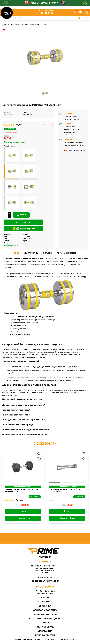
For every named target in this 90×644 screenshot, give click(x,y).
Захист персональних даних (45, 619)
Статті (45, 598)
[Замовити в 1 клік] (24, 222)
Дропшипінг (45, 631)
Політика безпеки (45, 635)
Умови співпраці (45, 627)
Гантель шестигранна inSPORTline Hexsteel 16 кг (21, 491)
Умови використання (45, 614)
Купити (23, 511)
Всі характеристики (12, 245)
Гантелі (43, 25)
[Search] (46, 18)
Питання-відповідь (67, 253)
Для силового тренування (20, 25)
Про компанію (45, 602)
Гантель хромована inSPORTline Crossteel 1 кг (64, 491)
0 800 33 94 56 (46, 13)
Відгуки (48, 253)
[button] (2, 488)
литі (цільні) (28, 239)
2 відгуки (13, 125)
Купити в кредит (24, 229)
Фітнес (7, 25)
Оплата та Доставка (45, 610)
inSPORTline (28, 115)
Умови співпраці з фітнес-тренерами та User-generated (45, 640)
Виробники (45, 606)
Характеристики (31, 253)
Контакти (45, 623)
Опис (16, 253)
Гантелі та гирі (35, 25)
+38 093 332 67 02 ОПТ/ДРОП (45, 581)
